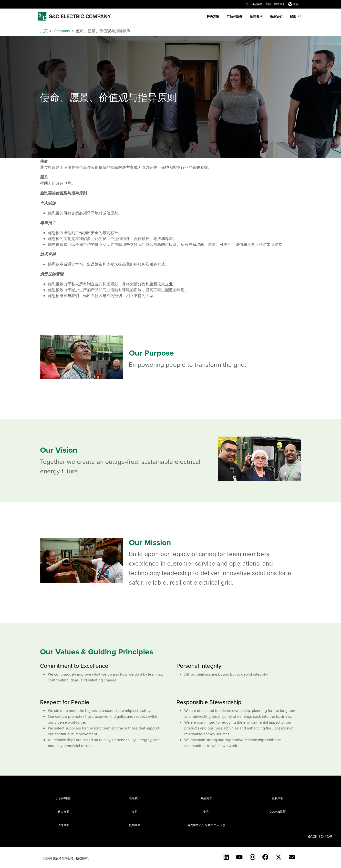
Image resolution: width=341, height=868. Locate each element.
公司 (246, 4)
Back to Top (320, 836)
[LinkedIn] (226, 857)
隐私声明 (278, 798)
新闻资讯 (256, 16)
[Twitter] (279, 857)
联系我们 (276, 16)
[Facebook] (265, 857)
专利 (206, 812)
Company (62, 31)
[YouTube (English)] (239, 857)
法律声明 (63, 825)
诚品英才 (257, 4)
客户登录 (280, 4)
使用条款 (135, 825)
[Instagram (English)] (253, 857)
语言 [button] (294, 4)
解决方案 (213, 16)
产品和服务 (234, 16)
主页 (44, 31)
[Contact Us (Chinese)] (292, 857)
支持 (269, 4)
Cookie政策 (278, 812)
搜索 (295, 16)
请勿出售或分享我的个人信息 (206, 825)
